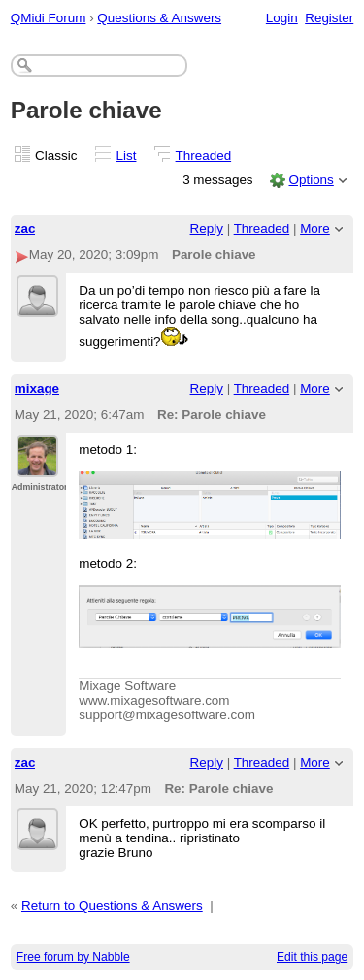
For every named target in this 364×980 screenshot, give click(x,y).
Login (282, 18)
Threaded (204, 156)
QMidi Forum (49, 18)
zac (25, 228)
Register (329, 18)
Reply (207, 228)
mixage (37, 388)
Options (311, 180)
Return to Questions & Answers (112, 906)
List (127, 156)
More (315, 228)
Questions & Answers (159, 18)
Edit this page (312, 957)
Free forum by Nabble (73, 957)
